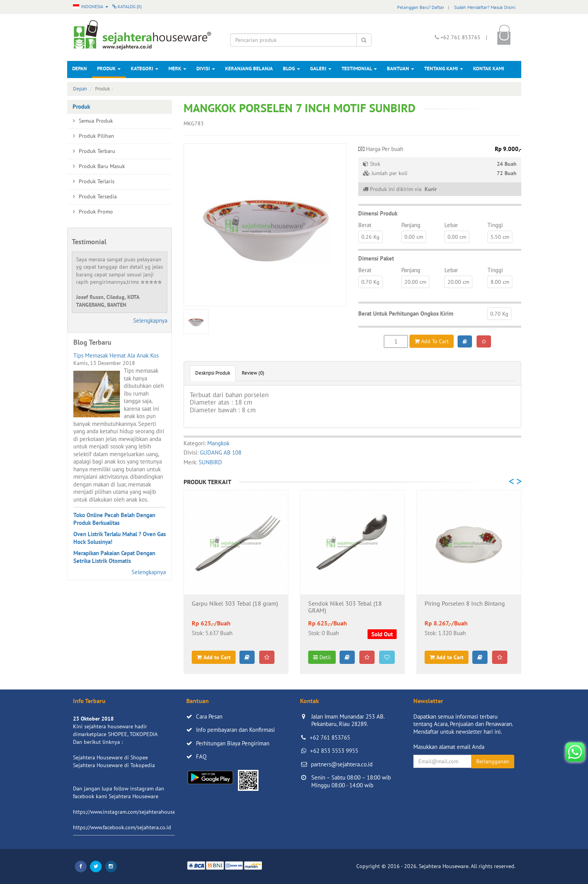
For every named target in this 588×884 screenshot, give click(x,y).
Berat (365, 225)
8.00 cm (500, 282)
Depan (80, 69)
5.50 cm (500, 237)
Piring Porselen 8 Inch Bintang (465, 604)
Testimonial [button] (359, 69)
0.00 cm (414, 237)
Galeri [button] (321, 69)
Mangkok (218, 443)
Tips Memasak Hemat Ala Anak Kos (116, 355)
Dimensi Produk (378, 213)
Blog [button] (291, 69)
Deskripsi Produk (213, 373)
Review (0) (253, 373)
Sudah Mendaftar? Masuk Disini (485, 7)
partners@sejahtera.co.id (342, 764)
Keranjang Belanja (249, 69)
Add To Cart (432, 341)
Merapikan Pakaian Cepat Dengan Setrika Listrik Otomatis (114, 557)
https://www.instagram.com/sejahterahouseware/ (131, 812)
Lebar (451, 225)
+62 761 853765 (330, 737)
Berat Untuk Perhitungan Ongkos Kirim (406, 313)
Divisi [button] (206, 69)
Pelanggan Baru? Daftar (421, 7)
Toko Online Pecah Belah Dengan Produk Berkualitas (114, 519)
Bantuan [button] (401, 69)
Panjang (411, 225)
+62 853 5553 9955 (334, 751)
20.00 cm (415, 282)
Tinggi (495, 225)
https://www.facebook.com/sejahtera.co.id (122, 827)
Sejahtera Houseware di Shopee (110, 757)
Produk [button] (109, 69)
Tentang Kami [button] (444, 69)
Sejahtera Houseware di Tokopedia (114, 765)
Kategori (145, 69)
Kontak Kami (489, 69)
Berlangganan (493, 761)
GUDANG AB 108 (221, 452)
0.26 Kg (370, 237)
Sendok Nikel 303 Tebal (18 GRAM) (345, 607)
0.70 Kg (370, 282)
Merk (177, 69)
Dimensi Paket (376, 258)
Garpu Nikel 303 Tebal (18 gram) (235, 604)
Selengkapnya (150, 320)
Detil (322, 657)
